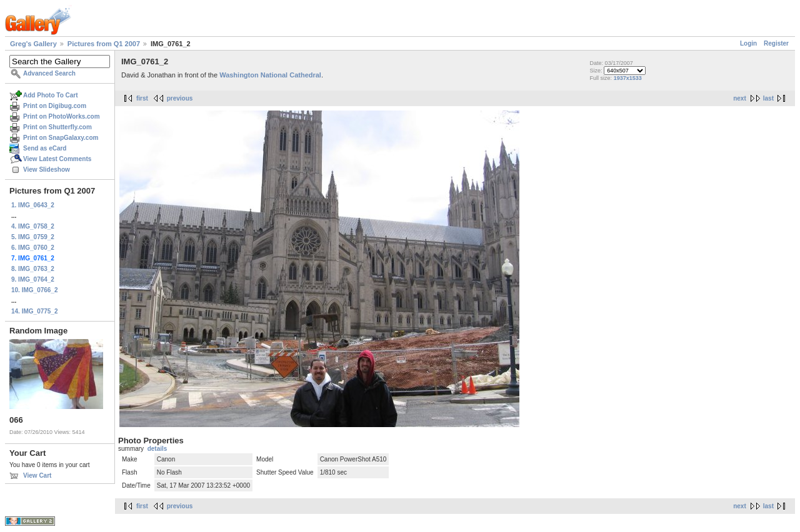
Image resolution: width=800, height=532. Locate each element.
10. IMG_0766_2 (35, 290)
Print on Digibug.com (55, 106)
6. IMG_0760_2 (33, 248)
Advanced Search (49, 73)
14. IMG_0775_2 (35, 311)
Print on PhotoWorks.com (62, 116)
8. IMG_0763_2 (33, 269)
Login (748, 43)
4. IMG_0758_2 (33, 226)
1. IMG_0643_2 (33, 205)
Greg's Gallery (33, 44)
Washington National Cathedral (270, 75)
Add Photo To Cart (51, 95)
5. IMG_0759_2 (33, 237)
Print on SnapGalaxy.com (61, 138)
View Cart (37, 475)
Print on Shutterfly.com (57, 127)
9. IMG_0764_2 (33, 279)
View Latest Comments (57, 159)
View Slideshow (47, 170)
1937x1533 (628, 78)
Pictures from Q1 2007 (104, 44)
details (157, 449)
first (142, 98)
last (768, 98)
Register (776, 43)
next (740, 98)
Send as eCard (45, 148)
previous (180, 98)
